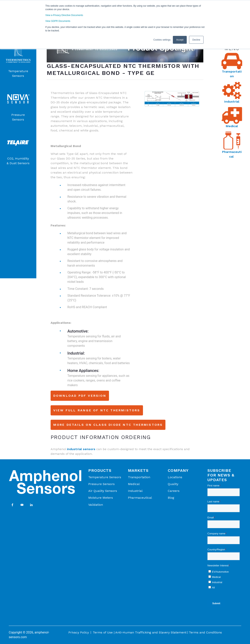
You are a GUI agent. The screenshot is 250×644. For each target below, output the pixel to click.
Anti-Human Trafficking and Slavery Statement (151, 632)
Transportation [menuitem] (139, 477)
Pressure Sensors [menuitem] (101, 484)
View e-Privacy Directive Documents (64, 15)
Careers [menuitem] (174, 491)
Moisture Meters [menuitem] (101, 498)
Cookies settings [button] (162, 40)
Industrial (232, 102)
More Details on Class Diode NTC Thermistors (108, 425)
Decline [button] (196, 40)
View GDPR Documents (58, 21)
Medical (232, 126)
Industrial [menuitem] (135, 491)
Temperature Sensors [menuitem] (105, 477)
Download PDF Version (80, 396)
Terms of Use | (104, 632)
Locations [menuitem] (175, 477)
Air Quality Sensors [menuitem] (103, 491)
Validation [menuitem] (96, 505)
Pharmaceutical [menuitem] (140, 498)
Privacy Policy (79, 632)
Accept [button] (180, 40)
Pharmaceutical (232, 154)
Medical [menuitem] (134, 484)
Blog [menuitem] (171, 498)
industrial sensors (81, 449)
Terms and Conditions (205, 632)
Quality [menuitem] (173, 484)
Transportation (232, 74)
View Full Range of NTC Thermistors (97, 410)
